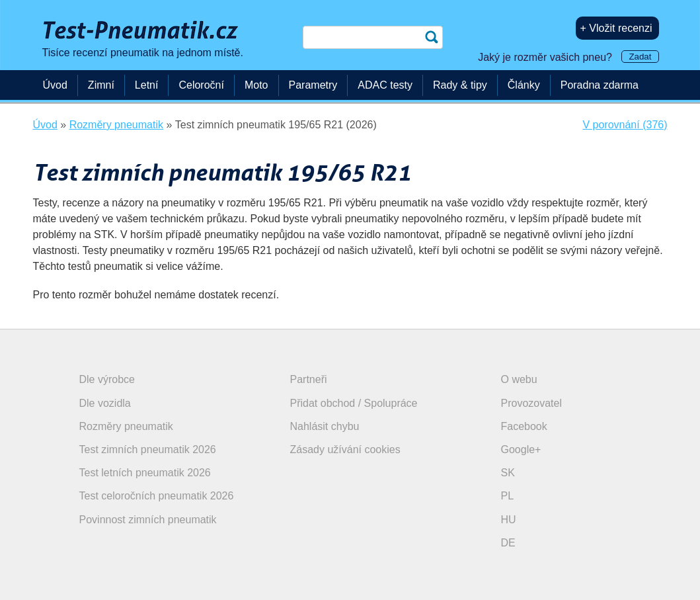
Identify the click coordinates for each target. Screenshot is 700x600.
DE (508, 543)
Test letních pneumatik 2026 (145, 473)
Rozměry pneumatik (126, 426)
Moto (256, 85)
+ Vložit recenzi (616, 28)
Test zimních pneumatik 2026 (148, 450)
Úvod (55, 85)
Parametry (313, 85)
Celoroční (201, 85)
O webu (519, 379)
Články (524, 85)
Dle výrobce (107, 379)
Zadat (640, 57)
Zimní (101, 85)
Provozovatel (532, 403)
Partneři (309, 379)
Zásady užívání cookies (345, 450)
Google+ (521, 450)
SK (508, 473)
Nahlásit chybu (325, 426)
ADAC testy (385, 85)
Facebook (524, 426)
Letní (147, 85)
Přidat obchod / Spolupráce (354, 403)
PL (508, 496)
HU (509, 520)
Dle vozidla (105, 403)
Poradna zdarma (600, 85)
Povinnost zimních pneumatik (148, 520)
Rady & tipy (460, 85)
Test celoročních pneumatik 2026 (157, 496)
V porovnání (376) (625, 125)
